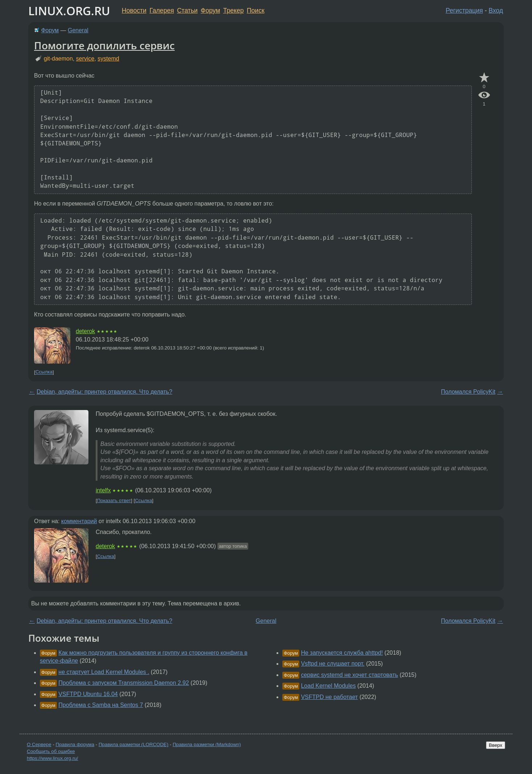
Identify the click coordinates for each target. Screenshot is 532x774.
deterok (85, 331)
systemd (108, 59)
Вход (496, 11)
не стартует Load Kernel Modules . (104, 672)
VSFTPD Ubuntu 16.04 (88, 694)
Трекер (234, 11)
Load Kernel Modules (328, 686)
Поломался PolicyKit (468, 392)
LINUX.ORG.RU (69, 11)
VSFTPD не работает (329, 697)
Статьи (187, 11)
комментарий (79, 521)
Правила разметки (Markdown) (207, 744)
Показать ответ (114, 500)
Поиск (256, 11)
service (85, 59)
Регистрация (464, 11)
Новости (134, 11)
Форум (210, 11)
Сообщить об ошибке (51, 751)
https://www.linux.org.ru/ (52, 758)
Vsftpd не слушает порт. (332, 664)
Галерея (162, 11)
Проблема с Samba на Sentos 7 (101, 705)
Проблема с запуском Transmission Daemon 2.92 (124, 683)
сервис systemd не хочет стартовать (349, 675)
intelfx (103, 490)
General (78, 30)
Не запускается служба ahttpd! (342, 653)
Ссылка (44, 372)
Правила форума (75, 744)
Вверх (496, 745)
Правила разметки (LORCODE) (134, 744)
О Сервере (39, 744)
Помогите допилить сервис (104, 45)
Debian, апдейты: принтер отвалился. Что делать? (104, 392)
